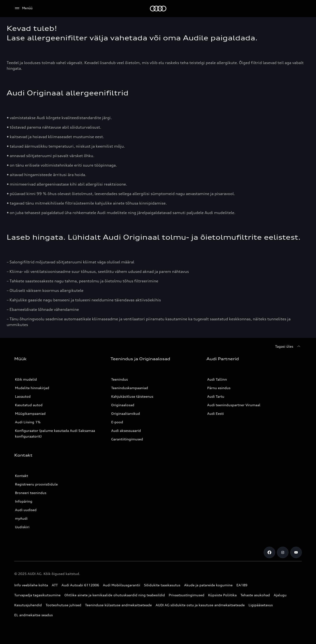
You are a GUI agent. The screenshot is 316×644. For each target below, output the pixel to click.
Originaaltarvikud (126, 413)
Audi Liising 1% (28, 422)
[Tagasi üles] (288, 346)
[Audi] (158, 9)
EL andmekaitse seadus (34, 615)
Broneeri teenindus (31, 493)
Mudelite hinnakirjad (32, 388)
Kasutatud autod (29, 405)
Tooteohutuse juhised (63, 605)
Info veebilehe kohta (31, 585)
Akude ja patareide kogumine (208, 585)
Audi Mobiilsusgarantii (122, 585)
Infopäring (24, 501)
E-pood (117, 422)
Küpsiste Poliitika (222, 595)
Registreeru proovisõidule (36, 484)
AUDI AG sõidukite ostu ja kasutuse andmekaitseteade (200, 605)
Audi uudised (26, 510)
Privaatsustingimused (187, 595)
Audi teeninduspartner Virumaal (234, 405)
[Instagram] (283, 552)
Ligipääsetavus (261, 605)
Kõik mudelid (26, 379)
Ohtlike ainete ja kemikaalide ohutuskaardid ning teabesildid (115, 595)
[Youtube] (296, 552)
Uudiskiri (22, 527)
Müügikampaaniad (30, 413)
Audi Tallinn (217, 379)
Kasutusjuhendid (28, 605)
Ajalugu (280, 595)
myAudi (21, 518)
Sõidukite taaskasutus (162, 585)
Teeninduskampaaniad (130, 388)
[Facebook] (269, 552)
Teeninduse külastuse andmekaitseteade (118, 605)
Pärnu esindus (219, 388)
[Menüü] (23, 8)
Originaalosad (123, 405)
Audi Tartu (216, 396)
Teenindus (120, 379)
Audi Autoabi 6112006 (80, 585)
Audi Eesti (215, 413)
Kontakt (22, 476)
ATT (55, 585)
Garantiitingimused (127, 439)
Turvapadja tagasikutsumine (37, 595)
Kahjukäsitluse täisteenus (132, 396)
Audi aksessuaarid (126, 431)
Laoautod (23, 396)
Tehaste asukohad (255, 595)
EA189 (242, 585)
